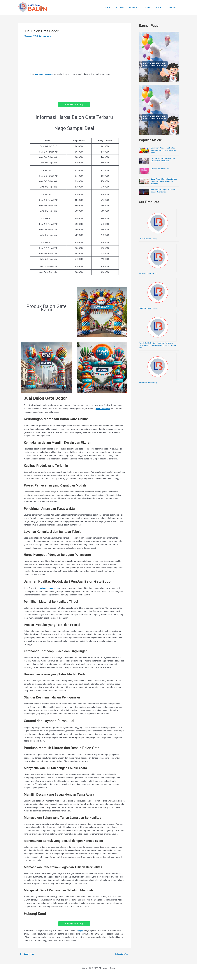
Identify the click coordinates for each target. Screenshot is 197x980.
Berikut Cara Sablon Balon (160, 169)
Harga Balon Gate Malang (148, 239)
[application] (143, 7)
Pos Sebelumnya (27, 954)
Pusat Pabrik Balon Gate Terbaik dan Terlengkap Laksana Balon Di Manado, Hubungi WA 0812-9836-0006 (157, 345)
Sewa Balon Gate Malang (148, 383)
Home (115, 7)
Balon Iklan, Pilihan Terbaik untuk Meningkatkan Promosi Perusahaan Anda (164, 150)
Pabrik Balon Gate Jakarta (148, 308)
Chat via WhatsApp (74, 104)
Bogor (81, 931)
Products (139, 7)
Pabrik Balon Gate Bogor (50, 588)
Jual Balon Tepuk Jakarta (148, 274)
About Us (126, 7)
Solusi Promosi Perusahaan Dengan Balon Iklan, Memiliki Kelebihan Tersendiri (164, 181)
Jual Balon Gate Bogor (45, 74)
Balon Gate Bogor (103, 409)
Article (160, 7)
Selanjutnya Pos (122, 954)
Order (151, 7)
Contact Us (172, 7)
